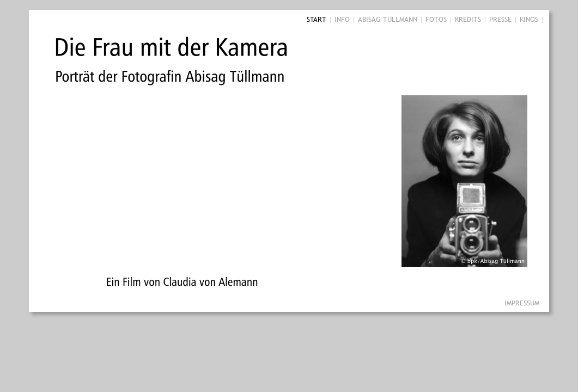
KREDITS (468, 19)
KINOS (529, 19)
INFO (342, 19)
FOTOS (436, 19)
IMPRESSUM (522, 303)
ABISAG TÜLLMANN (388, 19)
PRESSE (500, 19)
